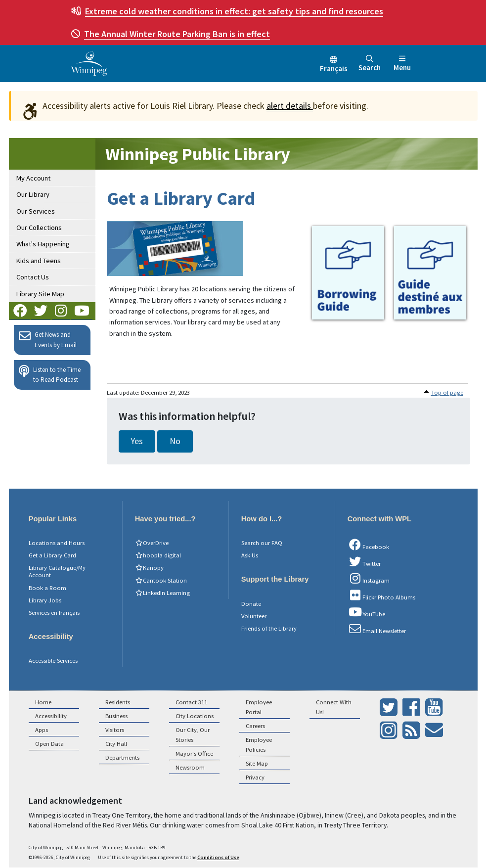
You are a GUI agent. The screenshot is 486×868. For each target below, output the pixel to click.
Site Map (257, 763)
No (175, 441)
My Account (33, 178)
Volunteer (254, 616)
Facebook (369, 545)
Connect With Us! (334, 707)
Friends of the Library (269, 628)
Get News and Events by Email (48, 339)
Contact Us (33, 277)
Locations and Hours (57, 543)
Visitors (115, 730)
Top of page (447, 392)
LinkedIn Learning (162, 593)
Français (334, 69)
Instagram (369, 579)
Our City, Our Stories (193, 735)
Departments (122, 757)
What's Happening (43, 244)
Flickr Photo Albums (382, 595)
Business (116, 716)
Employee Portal (259, 707)
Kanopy (149, 568)
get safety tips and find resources (234, 11)
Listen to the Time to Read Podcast (50, 374)
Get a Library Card (52, 555)
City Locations (195, 716)
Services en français (54, 613)
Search (370, 64)
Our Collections (39, 228)
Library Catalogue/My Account (57, 571)
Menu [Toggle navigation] (402, 64)
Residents (118, 702)
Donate (251, 604)
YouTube (367, 612)
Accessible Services (53, 661)
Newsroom (190, 767)
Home (43, 702)
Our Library (33, 194)
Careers (255, 726)
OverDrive (152, 543)
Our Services (36, 211)
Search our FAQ (262, 543)
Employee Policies (259, 745)
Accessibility (51, 716)
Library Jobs (45, 600)
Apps (42, 730)
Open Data (49, 744)
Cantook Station (161, 580)
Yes (137, 441)
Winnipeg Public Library (198, 154)
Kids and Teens (39, 261)
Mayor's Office (194, 754)
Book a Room (47, 588)
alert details (290, 106)
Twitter (364, 562)
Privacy (255, 777)
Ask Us (250, 555)
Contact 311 (191, 702)
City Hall (116, 744)
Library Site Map (40, 294)
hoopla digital (158, 555)
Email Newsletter (377, 629)
